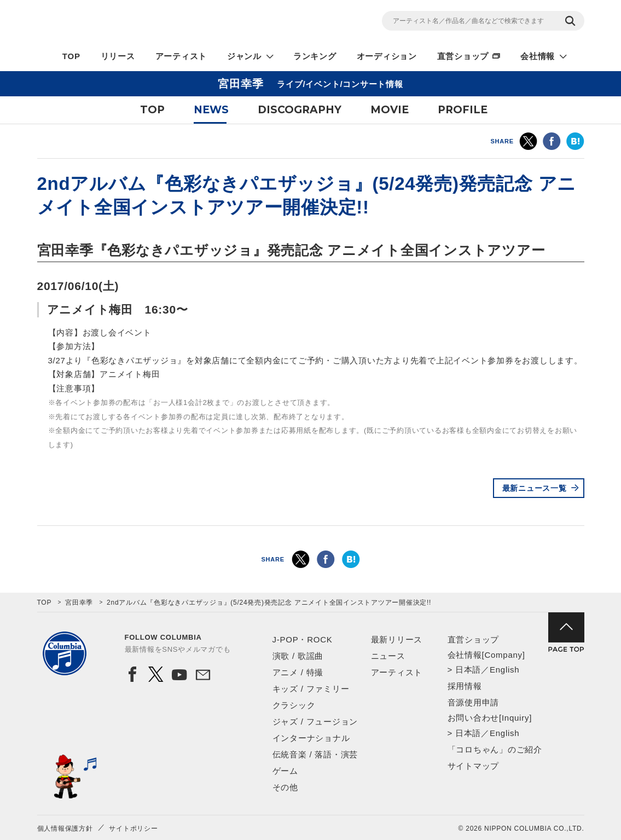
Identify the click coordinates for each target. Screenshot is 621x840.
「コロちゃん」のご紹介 (495, 749)
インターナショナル (311, 738)
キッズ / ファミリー (311, 689)
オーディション (387, 56)
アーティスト (181, 56)
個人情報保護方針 (65, 829)
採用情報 (465, 686)
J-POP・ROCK (303, 639)
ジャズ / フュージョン (315, 722)
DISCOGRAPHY (300, 110)
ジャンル (244, 56)
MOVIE (390, 110)
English (504, 670)
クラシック (294, 705)
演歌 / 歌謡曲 (298, 656)
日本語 (468, 670)
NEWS (211, 110)
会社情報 (538, 56)
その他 (285, 787)
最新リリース (397, 639)
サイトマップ (474, 766)
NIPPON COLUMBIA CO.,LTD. (136, 22)
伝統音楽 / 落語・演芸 (315, 754)
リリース (118, 56)
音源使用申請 (474, 702)
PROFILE (463, 110)
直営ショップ (463, 56)
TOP (71, 56)
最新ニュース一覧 (535, 488)
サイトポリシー (133, 829)
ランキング (315, 56)
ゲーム (285, 771)
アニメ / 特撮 (298, 672)
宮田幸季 (79, 603)
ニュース (388, 656)
